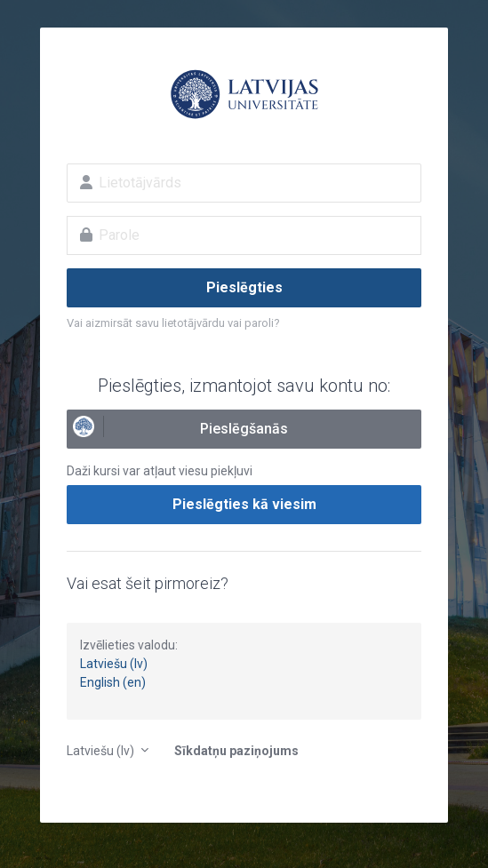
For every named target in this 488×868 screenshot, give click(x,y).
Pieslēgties (244, 287)
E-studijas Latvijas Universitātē (244, 94)
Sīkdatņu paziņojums (236, 751)
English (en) (113, 682)
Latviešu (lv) (114, 664)
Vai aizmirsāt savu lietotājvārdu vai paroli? (173, 323)
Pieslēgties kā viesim (244, 504)
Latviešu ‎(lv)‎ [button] (102, 751)
